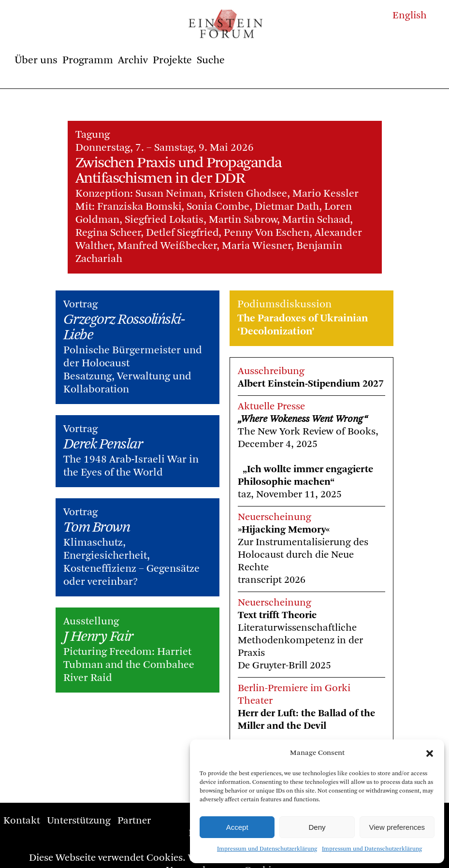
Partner (134, 821)
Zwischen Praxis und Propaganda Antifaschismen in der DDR (179, 171)
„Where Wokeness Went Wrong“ (303, 419)
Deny (317, 827)
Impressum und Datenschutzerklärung (267, 849)
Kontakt (22, 821)
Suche (211, 60)
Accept (237, 827)
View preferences (397, 827)
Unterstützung (79, 821)
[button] (430, 753)
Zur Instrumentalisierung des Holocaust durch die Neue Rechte (303, 555)
